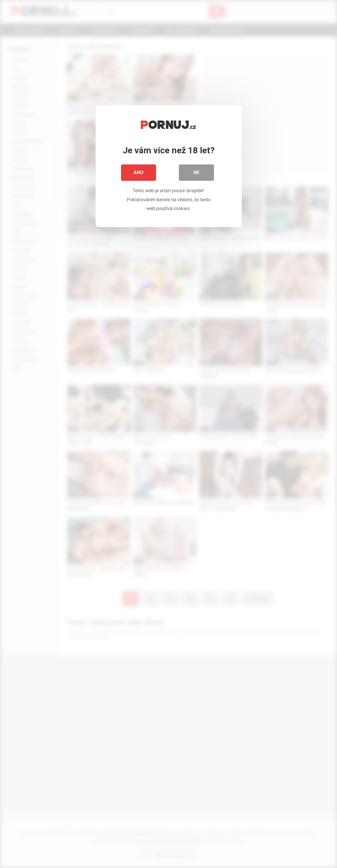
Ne (196, 172)
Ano (139, 172)
